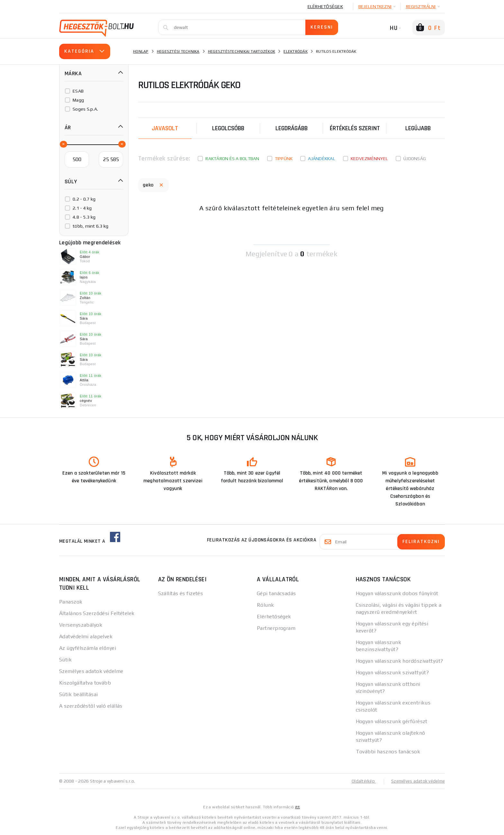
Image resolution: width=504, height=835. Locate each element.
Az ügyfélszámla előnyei (88, 648)
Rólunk (265, 605)
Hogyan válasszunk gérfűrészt (392, 721)
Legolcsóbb (228, 128)
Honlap (141, 51)
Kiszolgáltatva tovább (85, 683)
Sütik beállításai (78, 694)
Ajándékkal (322, 159)
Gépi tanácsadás (276, 593)
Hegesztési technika (178, 51)
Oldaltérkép (360, 781)
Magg (78, 100)
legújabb (418, 128)
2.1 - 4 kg (82, 208)
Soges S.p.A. (85, 109)
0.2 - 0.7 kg (84, 199)
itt (297, 807)
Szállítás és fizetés (181, 593)
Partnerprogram (276, 628)
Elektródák (296, 51)
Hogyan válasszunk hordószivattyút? (400, 661)
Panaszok (71, 602)
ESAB (78, 91)
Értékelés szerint (355, 128)
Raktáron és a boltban (232, 159)
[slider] (63, 144)
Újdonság (415, 159)
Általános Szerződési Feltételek (97, 613)
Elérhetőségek (325, 6)
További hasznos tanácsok (388, 752)
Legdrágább (292, 128)
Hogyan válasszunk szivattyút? (392, 672)
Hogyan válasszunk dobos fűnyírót (397, 593)
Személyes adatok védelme (91, 671)
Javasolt (165, 128)
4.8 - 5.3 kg (84, 217)
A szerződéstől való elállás (91, 706)
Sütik (65, 660)
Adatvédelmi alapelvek (86, 636)
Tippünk (284, 159)
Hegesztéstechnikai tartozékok (242, 51)
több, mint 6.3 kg (90, 226)
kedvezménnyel (369, 159)
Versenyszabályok (81, 625)
